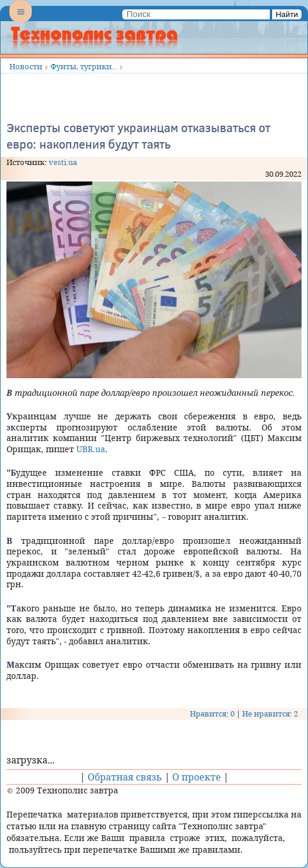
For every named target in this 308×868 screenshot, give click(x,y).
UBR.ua (91, 449)
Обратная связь (125, 777)
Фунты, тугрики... (84, 66)
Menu (21, 21)
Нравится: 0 (212, 714)
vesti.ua (63, 162)
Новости (26, 66)
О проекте (197, 777)
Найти (287, 14)
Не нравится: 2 (270, 714)
